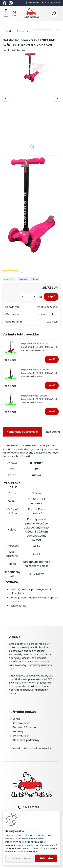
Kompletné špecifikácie (22, 432)
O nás (16, 719)
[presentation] (6, 98)
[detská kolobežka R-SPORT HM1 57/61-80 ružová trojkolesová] (32, 68)
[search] (54, 14)
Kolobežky (22, 31)
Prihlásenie (34, 3)
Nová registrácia (52, 3)
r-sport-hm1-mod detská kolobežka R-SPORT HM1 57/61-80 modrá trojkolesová (40, 373)
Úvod (8, 31)
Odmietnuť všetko (20, 858)
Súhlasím (46, 858)
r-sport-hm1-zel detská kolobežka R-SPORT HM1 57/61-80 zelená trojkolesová (40, 399)
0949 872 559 (31, 807)
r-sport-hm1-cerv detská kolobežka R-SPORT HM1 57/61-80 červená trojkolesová (40, 347)
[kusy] (29, 297)
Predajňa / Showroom (26, 727)
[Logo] (31, 14)
